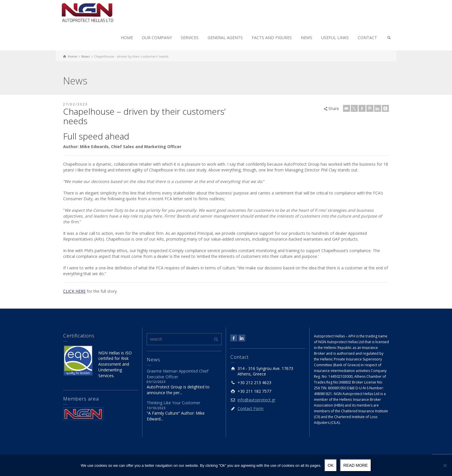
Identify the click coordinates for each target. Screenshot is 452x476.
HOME (127, 38)
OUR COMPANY (157, 38)
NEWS (306, 38)
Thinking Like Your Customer (174, 403)
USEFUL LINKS (335, 38)
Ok (331, 465)
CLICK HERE (74, 291)
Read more (356, 465)
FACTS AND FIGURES (272, 38)
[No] (445, 465)
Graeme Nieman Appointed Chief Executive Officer (178, 374)
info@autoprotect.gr (256, 400)
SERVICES (190, 38)
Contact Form (251, 408)
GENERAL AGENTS (225, 38)
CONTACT (367, 38)
